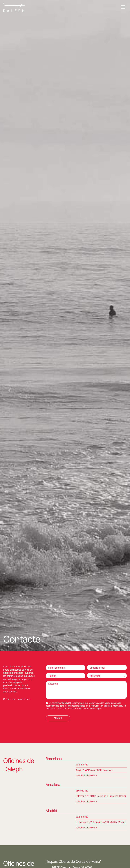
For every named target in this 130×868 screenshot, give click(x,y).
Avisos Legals (96, 709)
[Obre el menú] (123, 7)
